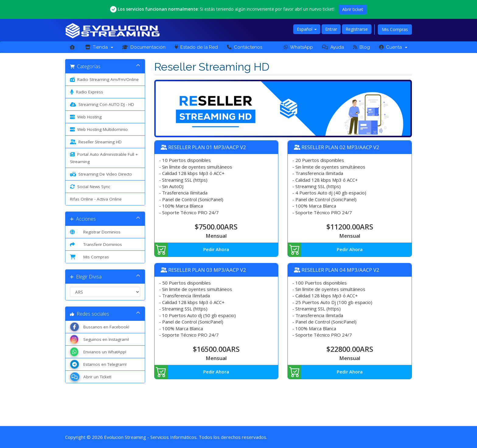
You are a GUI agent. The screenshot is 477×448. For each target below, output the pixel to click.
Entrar (331, 29)
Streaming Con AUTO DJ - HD (102, 104)
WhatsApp (298, 47)
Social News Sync (90, 187)
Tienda (99, 47)
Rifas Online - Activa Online (96, 199)
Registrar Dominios (95, 232)
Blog (362, 47)
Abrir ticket (353, 9)
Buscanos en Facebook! (100, 327)
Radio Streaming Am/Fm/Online (104, 79)
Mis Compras (395, 29)
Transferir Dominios (96, 244)
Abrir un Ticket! (91, 377)
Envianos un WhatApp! (98, 352)
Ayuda (333, 47)
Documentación (144, 47)
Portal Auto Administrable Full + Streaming (104, 157)
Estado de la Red (196, 47)
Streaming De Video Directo (101, 174)
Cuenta (393, 47)
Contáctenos (245, 47)
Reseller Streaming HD (96, 142)
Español (307, 29)
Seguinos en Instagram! (99, 339)
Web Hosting (86, 117)
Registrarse (357, 29)
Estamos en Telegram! (98, 364)
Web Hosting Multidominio (99, 129)
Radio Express (87, 92)
